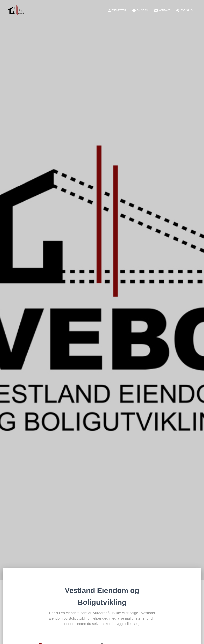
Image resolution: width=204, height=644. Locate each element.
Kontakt (162, 11)
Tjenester (117, 11)
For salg (184, 11)
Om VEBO (140, 11)
